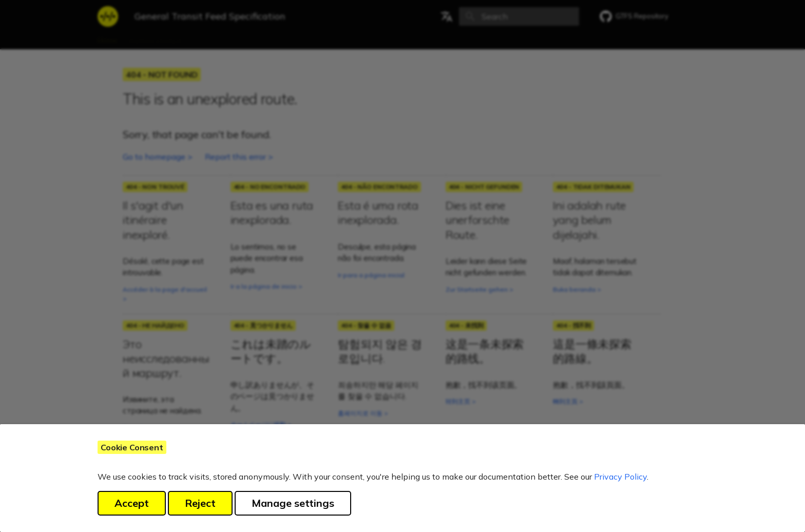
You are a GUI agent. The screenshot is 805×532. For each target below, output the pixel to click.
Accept (132, 503)
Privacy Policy (620, 477)
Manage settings (293, 503)
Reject (200, 503)
